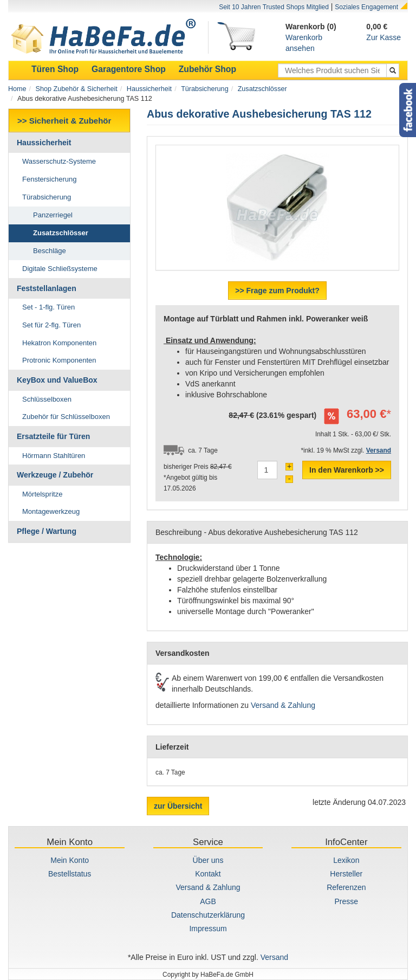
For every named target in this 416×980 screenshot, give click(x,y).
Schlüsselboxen (47, 399)
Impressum (208, 929)
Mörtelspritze (42, 494)
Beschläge (50, 251)
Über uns (208, 860)
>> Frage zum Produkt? (277, 291)
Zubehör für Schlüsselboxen (66, 417)
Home (17, 89)
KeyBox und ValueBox (57, 380)
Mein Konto (70, 860)
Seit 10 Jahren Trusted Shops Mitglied (274, 7)
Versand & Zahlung (283, 705)
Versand (274, 957)
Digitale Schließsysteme (60, 269)
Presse (347, 901)
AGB (208, 901)
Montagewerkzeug (51, 511)
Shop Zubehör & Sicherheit (77, 89)
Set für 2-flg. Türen (51, 325)
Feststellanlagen (47, 288)
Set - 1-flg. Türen (48, 307)
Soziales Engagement (366, 7)
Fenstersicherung (49, 179)
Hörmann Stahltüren (54, 456)
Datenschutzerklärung (208, 915)
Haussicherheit (149, 89)
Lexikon (346, 860)
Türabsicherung (205, 89)
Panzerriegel (53, 215)
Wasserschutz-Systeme (59, 161)
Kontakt (208, 874)
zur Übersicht (178, 806)
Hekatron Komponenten (59, 343)
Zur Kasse (383, 37)
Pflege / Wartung (47, 531)
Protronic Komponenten (59, 360)
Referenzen (346, 887)
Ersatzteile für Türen (53, 436)
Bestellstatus (70, 874)
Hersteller (346, 874)
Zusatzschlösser (262, 89)
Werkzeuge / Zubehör (55, 475)
